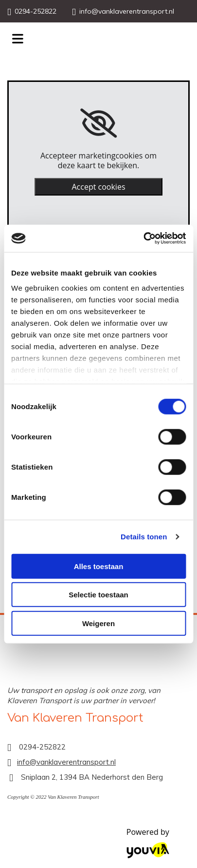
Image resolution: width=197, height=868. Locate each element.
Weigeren (98, 623)
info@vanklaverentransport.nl (127, 11)
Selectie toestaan (98, 595)
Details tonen (144, 537)
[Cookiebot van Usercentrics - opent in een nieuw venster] (143, 238)
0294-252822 (36, 11)
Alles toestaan (99, 566)
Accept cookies (98, 187)
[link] (98, 123)
